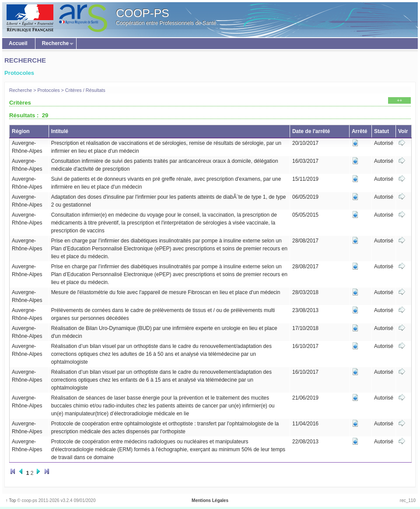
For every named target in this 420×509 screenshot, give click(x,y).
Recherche (54, 44)
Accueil (18, 43)
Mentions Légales (210, 500)
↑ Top (10, 500)
